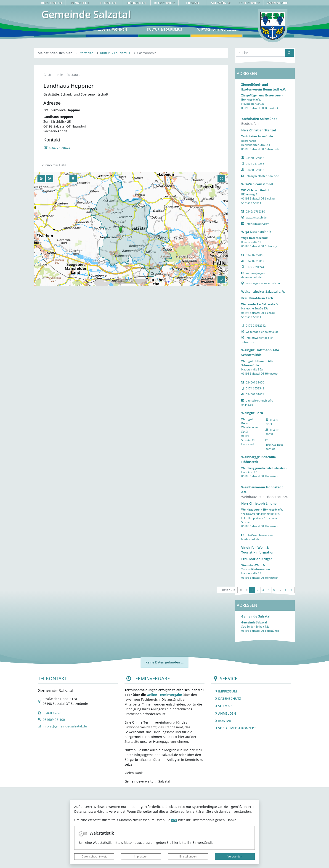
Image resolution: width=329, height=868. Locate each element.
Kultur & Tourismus (115, 134)
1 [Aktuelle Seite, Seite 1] (252, 670)
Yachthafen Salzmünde (259, 199)
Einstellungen (188, 856)
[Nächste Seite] (285, 670)
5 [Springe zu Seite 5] (274, 670)
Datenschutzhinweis (94, 856)
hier (174, 820)
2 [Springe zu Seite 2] (258, 670)
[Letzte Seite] (291, 670)
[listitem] (251, 772)
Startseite (86, 134)
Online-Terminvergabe (165, 775)
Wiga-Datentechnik (256, 312)
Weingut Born (252, 493)
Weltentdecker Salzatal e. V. (263, 372)
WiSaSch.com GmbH (257, 265)
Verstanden (235, 856)
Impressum (141, 856)
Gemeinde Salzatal (256, 697)
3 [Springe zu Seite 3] (263, 670)
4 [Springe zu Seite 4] (269, 670)
